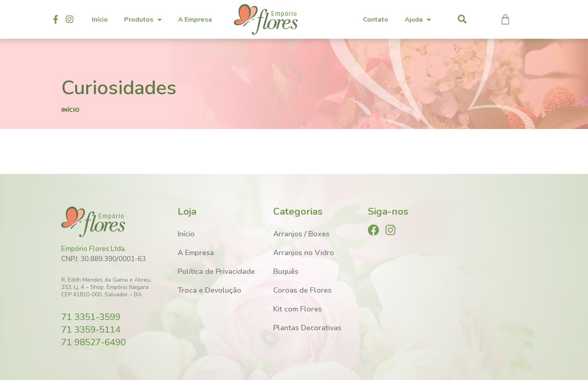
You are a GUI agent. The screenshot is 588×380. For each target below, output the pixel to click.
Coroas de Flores (302, 290)
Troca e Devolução (209, 290)
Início (100, 20)
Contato (376, 20)
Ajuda (418, 20)
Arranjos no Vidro (304, 253)
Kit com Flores (297, 309)
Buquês (286, 271)
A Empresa (195, 20)
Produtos (143, 20)
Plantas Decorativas (307, 328)
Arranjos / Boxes (301, 234)
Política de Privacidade (216, 271)
